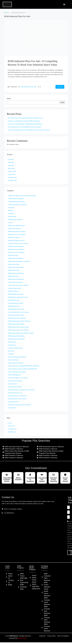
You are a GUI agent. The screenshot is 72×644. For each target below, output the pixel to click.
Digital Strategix (22, 638)
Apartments (11, 208)
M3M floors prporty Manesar (16, 246)
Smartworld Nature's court (15, 393)
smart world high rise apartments (17, 372)
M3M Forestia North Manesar (16, 267)
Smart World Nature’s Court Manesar (18, 378)
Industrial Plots (12, 217)
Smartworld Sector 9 (14, 402)
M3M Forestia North (14, 264)
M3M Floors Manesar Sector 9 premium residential (22, 196)
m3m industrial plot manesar (16, 303)
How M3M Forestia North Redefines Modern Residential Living (26, 118)
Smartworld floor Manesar (15, 381)
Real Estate (11, 351)
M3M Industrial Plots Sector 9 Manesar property (21, 333)
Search (9, 98)
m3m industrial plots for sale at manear (19, 312)
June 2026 (11, 160)
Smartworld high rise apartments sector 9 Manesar (22, 390)
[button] (64, 4)
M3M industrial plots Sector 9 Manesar (19, 330)
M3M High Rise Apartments (16, 294)
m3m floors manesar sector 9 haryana (18, 243)
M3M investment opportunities (16, 339)
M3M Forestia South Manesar (16, 273)
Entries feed (11, 426)
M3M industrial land (14, 300)
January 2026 (12, 174)
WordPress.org (12, 432)
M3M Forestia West (13, 276)
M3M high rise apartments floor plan (18, 297)
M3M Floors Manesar (14, 237)
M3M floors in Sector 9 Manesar (17, 234)
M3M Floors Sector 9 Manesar (16, 249)
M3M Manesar (12, 342)
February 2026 (12, 171)
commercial (11, 214)
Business (11, 211)
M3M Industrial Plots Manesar (17, 202)
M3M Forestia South (14, 270)
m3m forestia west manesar (16, 282)
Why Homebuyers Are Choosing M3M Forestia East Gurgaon (25, 127)
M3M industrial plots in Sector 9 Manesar (19, 321)
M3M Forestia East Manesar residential (19, 261)
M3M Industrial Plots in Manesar (17, 318)
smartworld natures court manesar (17, 399)
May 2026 (11, 163)
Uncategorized (12, 408)
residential (11, 354)
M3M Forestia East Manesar (16, 199)
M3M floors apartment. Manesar (17, 231)
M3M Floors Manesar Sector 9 (16, 240)
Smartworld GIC (13, 384)
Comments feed (12, 429)
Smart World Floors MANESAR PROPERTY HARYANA (24, 366)
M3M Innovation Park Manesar (17, 336)
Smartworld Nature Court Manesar (18, 205)
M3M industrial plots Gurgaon (16, 315)
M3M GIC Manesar (13, 291)
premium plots (12, 345)
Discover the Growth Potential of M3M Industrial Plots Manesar (25, 124)
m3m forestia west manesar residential (18, 285)
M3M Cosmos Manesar (14, 228)
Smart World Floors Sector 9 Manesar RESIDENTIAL (23, 369)
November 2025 (13, 180)
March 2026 (11, 168)
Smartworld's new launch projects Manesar (20, 405)
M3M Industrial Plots (14, 306)
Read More (60, 87)
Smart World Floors (13, 360)
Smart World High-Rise (14, 375)
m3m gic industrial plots (15, 288)
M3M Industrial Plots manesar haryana (19, 327)
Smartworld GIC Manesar (15, 387)
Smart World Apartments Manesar (17, 357)
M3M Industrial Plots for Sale (29, 87)
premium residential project (16, 348)
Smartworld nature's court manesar (17, 396)
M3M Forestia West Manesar (16, 279)
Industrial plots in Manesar (15, 220)
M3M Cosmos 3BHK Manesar (16, 226)
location (10, 223)
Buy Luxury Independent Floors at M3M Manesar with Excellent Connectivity (29, 130)
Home (8, 13)
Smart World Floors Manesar (16, 363)
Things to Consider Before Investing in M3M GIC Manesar (24, 121)
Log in (10, 423)
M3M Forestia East (13, 255)
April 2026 (11, 166)
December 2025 (12, 177)
